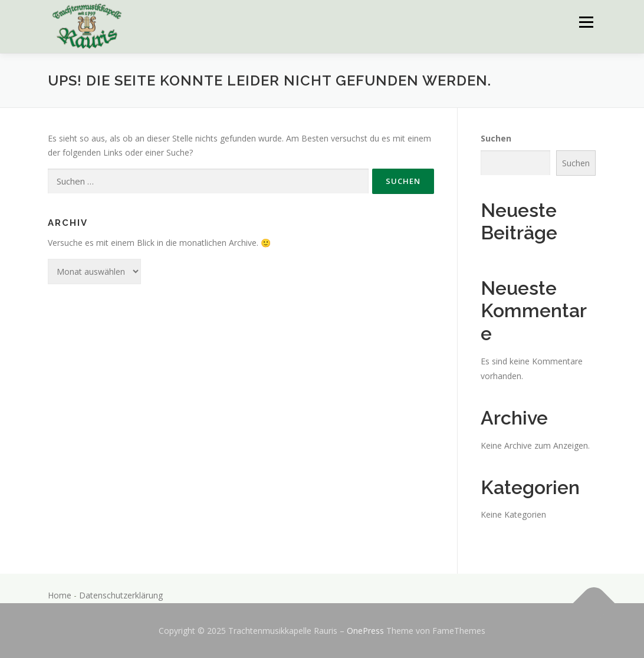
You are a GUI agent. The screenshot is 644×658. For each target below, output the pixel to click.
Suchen (496, 138)
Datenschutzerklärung (121, 595)
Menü (586, 22)
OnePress (365, 631)
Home (60, 595)
